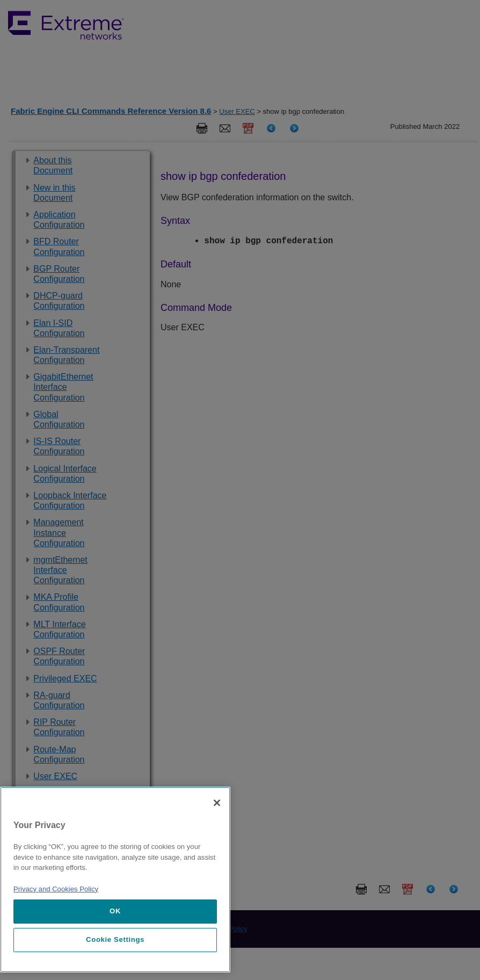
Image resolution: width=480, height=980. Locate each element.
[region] (115, 880)
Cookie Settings (115, 939)
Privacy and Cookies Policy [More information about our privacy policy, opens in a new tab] (56, 889)
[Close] (217, 803)
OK (115, 911)
